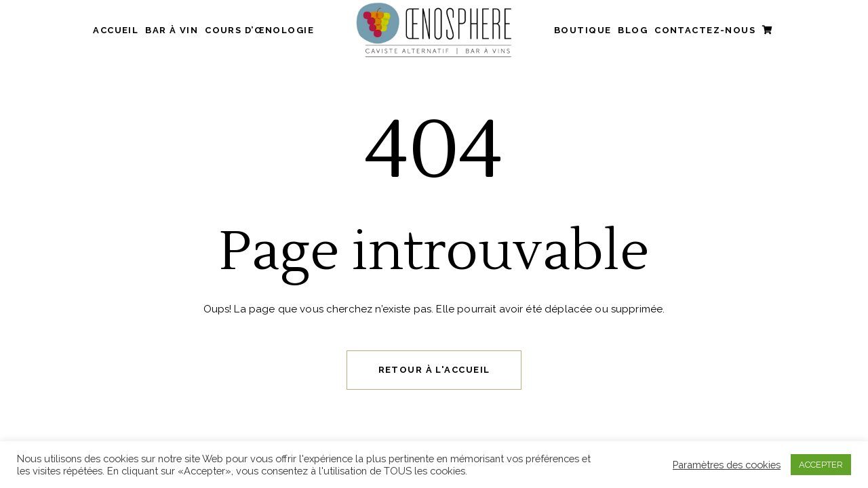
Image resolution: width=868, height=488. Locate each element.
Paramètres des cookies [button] (727, 465)
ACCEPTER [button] (821, 465)
